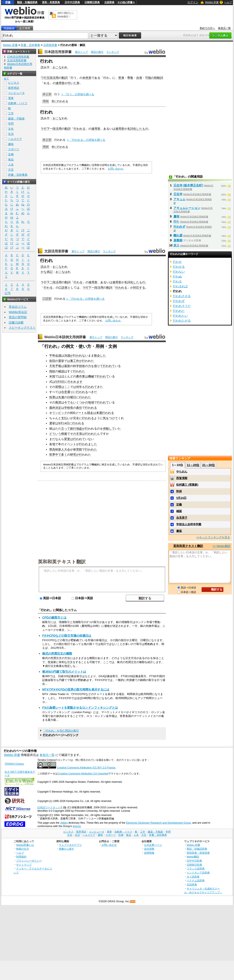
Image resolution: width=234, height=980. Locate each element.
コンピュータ (16, 93)
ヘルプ (228, 2)
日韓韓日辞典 (92, 2)
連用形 (60, 83)
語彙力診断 (16, 322)
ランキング (113, 52)
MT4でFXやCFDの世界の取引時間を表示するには (76, 689)
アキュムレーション (187, 208)
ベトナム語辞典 (196, 880)
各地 (52, 444)
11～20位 (193, 465)
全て (6, 79)
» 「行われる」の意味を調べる (86, 140)
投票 (52, 397)
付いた (72, 83)
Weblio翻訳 (193, 857)
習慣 (58, 387)
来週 (99, 413)
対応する (139, 288)
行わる (78, 282)
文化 (11, 129)
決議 (67, 355)
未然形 (87, 78)
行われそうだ (182, 306)
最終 (52, 408)
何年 (79, 387)
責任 (79, 408)
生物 (11, 154)
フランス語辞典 (196, 868)
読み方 (45, 267)
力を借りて (95, 366)
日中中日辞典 (72, 2)
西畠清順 (182, 478)
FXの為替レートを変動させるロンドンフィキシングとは (80, 708)
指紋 (52, 371)
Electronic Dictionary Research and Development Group (158, 823)
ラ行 (44, 129)
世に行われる (60, 101)
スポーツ (14, 149)
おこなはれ (63, 272)
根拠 (64, 434)
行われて (109, 366)
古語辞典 (109, 2)
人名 (11, 165)
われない (82, 355)
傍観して (109, 429)
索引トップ (81, 52)
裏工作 (75, 361)
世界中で (55, 455)
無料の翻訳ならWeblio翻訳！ (66, 15)
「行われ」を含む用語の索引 (61, 731)
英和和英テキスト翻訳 (62, 561)
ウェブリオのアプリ (70, 845)
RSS (133, 902)
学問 (11, 124)
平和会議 (55, 355)
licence (77, 826)
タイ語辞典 (193, 877)
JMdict (64, 823)
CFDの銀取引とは (54, 617)
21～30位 (209, 465)
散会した (100, 355)
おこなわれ (60, 67)
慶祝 (176, 216)
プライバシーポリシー (29, 861)
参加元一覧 (224, 28)
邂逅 (179, 531)
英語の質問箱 (18, 317)
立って (66, 429)
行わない (179, 272)
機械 (91, 376)
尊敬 (130, 78)
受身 (121, 78)
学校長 (69, 408)
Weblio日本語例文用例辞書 (65, 337)
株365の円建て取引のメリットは (64, 672)
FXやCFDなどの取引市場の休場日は (67, 636)
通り (70, 392)
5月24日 (181, 498)
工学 (11, 113)
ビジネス (14, 83)
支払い (66, 418)
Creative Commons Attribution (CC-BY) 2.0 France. (86, 768)
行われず (179, 227)
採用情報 (149, 853)
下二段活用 (54, 282)
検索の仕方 (23, 849)
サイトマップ (24, 865)
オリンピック (58, 413)
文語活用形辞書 (56, 251)
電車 (11, 98)
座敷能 (178, 240)
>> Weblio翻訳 (221, 546)
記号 (8, 293)
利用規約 (21, 857)
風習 (58, 402)
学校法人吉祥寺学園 (189, 524)
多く (64, 455)
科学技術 (79, 366)
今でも (69, 402)
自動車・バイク (18, 103)
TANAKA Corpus (14, 764)
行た (176, 222)
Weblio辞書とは (25, 845)
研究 (73, 455)
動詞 (65, 78)
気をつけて (110, 418)
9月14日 (64, 423)
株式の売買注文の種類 (57, 653)
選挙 (61, 361)
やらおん (182, 471)
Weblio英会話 (18, 312)
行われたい (180, 316)
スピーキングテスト (22, 328)
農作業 (81, 376)
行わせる (179, 267)
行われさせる (182, 296)
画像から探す (66, 849)
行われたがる (182, 321)
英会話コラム (18, 307)
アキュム (179, 199)
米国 (52, 376)
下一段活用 (54, 129)
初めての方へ (207, 28)
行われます (75, 382)
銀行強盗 (76, 429)
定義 (179, 504)
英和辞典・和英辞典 (198, 853)
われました (90, 444)
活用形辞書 (50, 45)
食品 (11, 159)
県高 (52, 449)
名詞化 (132, 129)
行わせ (177, 262)
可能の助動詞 (154, 78)
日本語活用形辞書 (58, 52)
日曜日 (72, 397)
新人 (61, 449)
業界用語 (14, 88)
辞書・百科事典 (30, 45)
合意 (64, 392)
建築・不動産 (16, 119)
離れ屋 (178, 235)
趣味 (11, 144)
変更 (67, 439)
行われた (79, 371)
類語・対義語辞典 (27, 2)
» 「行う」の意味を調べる (78, 94)
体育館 (78, 449)
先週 (61, 397)
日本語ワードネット (49, 807)
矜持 (179, 491)
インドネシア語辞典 (198, 873)
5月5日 (60, 382)
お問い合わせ (116, 169)
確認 (61, 371)
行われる (79, 129)
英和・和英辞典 (51, 2)
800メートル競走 (82, 413)
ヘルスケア (15, 139)
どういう (55, 434)
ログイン (193, 2)
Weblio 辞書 (212, 2)
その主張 (76, 434)
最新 (67, 366)
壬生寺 (178, 194)
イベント (70, 444)
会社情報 (149, 849)
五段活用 (53, 78)
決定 (58, 408)
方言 (11, 170)
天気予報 (55, 366)
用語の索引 (97, 52)
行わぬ (177, 276)
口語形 (63, 288)
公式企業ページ (153, 845)
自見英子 (182, 518)
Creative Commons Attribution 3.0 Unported (83, 774)
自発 (139, 78)
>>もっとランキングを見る (213, 537)
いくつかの (81, 402)
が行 (73, 355)
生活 (11, 134)
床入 (176, 245)
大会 (67, 449)
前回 (52, 361)
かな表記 (47, 272)
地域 (91, 402)
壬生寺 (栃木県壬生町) (188, 185)
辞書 (8, 2)
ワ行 (44, 78)
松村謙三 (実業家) (187, 485)
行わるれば (180, 286)
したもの (142, 129)
